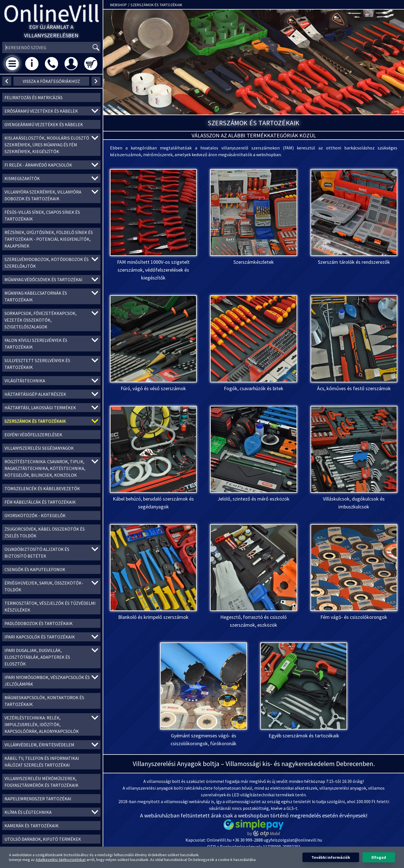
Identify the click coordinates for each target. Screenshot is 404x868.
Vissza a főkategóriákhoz (51, 81)
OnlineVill (51, 13)
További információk (331, 857)
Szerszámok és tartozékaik (156, 5)
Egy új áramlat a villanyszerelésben (51, 31)
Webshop (118, 5)
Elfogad (379, 857)
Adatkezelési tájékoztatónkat (61, 860)
